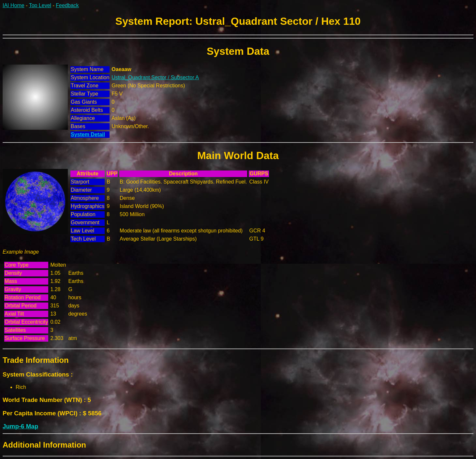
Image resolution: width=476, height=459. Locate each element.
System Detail (88, 134)
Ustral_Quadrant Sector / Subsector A (155, 77)
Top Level (40, 5)
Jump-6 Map (20, 426)
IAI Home (14, 5)
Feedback (67, 5)
